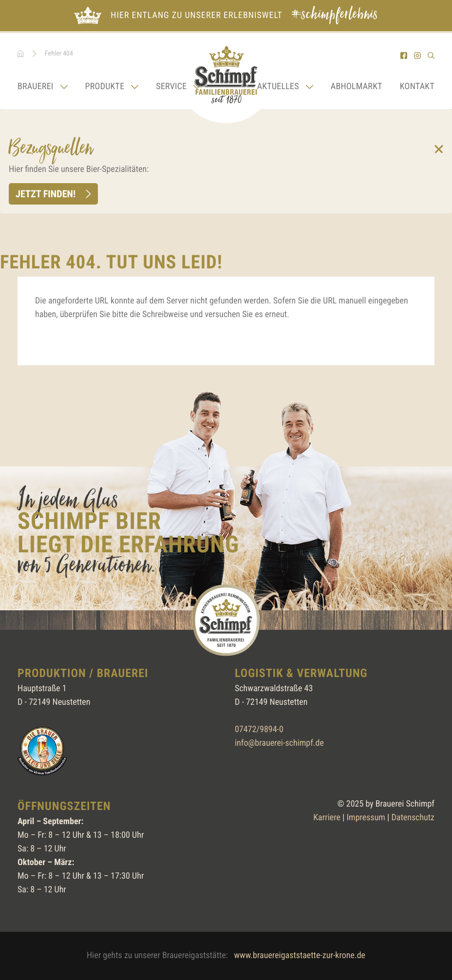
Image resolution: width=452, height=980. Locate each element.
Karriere (327, 818)
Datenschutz (413, 818)
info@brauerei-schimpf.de (279, 743)
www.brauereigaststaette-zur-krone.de (300, 955)
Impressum (366, 818)
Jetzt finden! (46, 194)
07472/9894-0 (259, 729)
